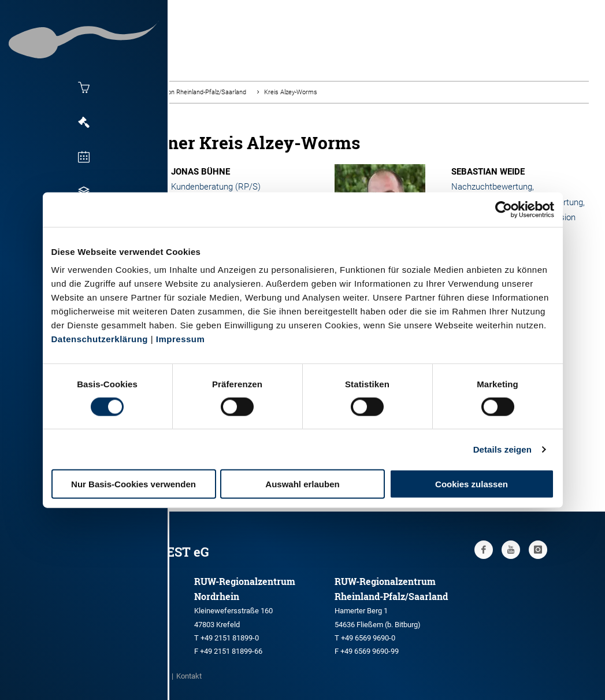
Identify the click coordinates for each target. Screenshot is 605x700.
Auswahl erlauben (302, 484)
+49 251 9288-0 (86, 623)
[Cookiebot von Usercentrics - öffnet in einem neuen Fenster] (504, 209)
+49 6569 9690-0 (368, 638)
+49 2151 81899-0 (230, 638)
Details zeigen (502, 449)
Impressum (181, 339)
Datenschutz (136, 676)
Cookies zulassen (472, 484)
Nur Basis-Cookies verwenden (133, 484)
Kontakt (189, 676)
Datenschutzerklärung (100, 339)
